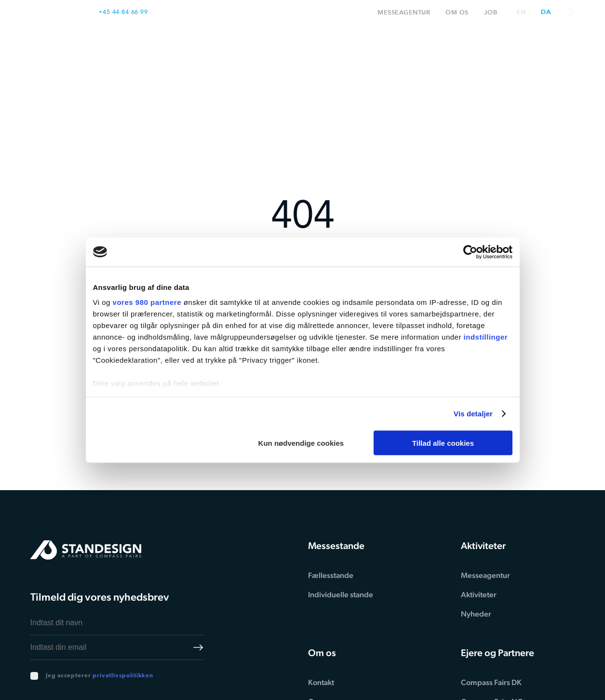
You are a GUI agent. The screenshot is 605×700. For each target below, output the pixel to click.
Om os (457, 12)
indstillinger (486, 337)
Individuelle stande (341, 595)
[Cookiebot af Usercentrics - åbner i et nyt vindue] (470, 252)
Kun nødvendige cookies (301, 443)
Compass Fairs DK (491, 682)
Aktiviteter (477, 46)
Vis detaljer (473, 414)
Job (491, 12)
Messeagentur (404, 12)
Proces (328, 46)
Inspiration (397, 46)
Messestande (254, 46)
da (546, 12)
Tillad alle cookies (443, 443)
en (521, 12)
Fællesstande (331, 575)
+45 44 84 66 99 (123, 12)
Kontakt (549, 46)
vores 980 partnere (147, 302)
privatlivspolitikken (123, 676)
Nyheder (476, 614)
